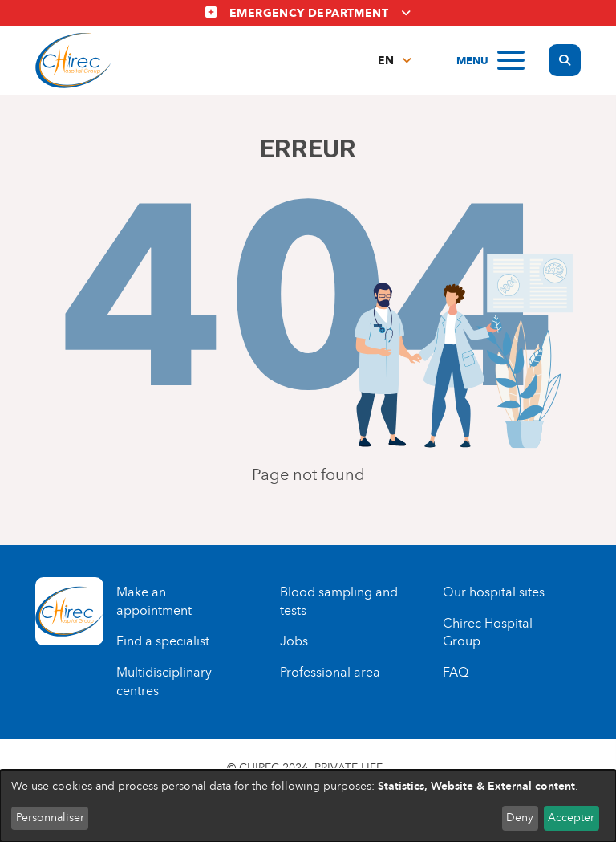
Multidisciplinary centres (164, 681)
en (386, 61)
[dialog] (308, 806)
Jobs (294, 641)
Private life (349, 768)
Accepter (571, 818)
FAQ (456, 672)
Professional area (330, 672)
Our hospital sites (494, 592)
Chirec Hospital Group (488, 633)
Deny (520, 818)
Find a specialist (163, 641)
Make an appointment (154, 601)
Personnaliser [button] (50, 818)
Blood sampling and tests (339, 601)
